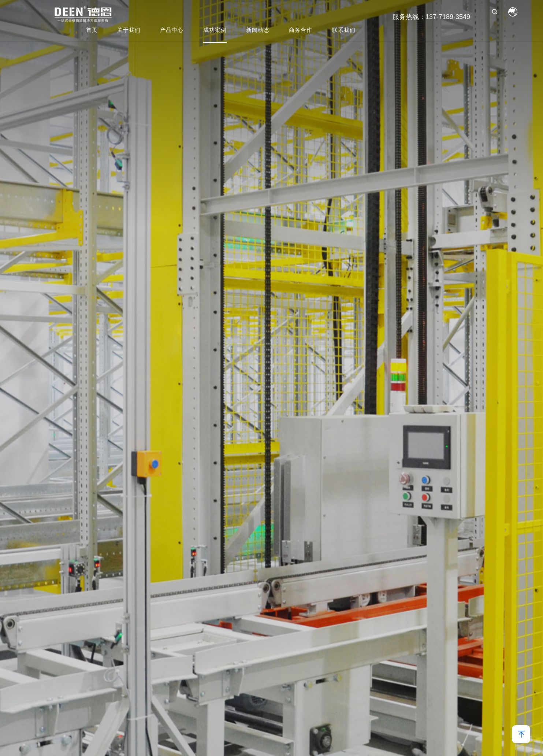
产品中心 (172, 30)
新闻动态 (258, 30)
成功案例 (215, 30)
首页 (92, 30)
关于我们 (129, 30)
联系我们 (344, 30)
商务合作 (301, 30)
